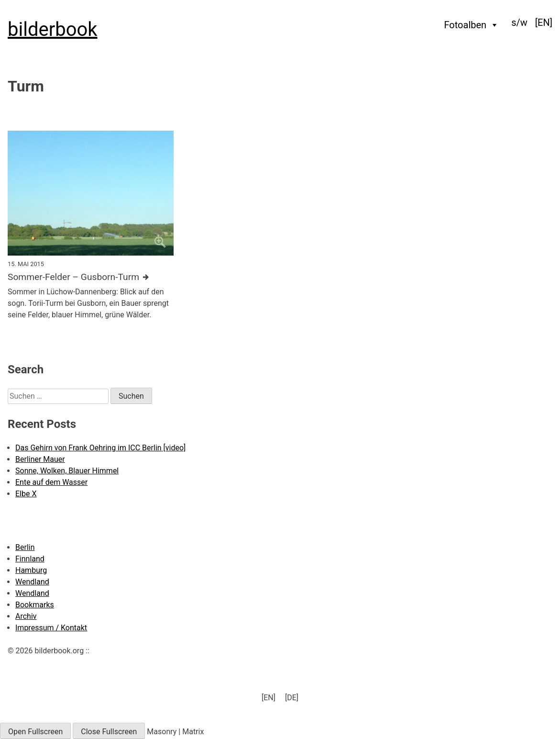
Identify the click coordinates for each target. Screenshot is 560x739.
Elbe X (26, 494)
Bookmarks (35, 605)
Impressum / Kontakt (51, 628)
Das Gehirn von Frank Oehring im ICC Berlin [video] (100, 448)
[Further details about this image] (91, 277)
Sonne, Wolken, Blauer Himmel (67, 471)
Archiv (26, 616)
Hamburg (31, 570)
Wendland (32, 582)
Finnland (30, 559)
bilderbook (53, 29)
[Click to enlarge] (91, 193)
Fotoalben (472, 25)
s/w (519, 22)
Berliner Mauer (40, 459)
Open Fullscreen (35, 732)
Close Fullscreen (109, 732)
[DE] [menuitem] (292, 698)
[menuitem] (544, 22)
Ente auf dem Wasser (51, 482)
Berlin (25, 547)
